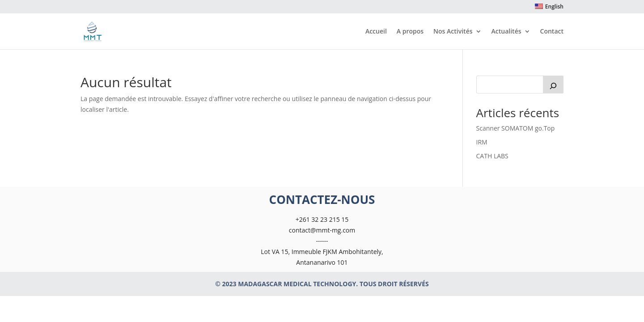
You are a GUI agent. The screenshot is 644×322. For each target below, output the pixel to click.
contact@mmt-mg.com (322, 230)
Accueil (376, 32)
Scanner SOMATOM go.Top (516, 128)
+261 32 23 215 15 (322, 219)
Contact (552, 32)
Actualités (506, 32)
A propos (410, 32)
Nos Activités (453, 32)
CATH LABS (492, 156)
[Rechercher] (553, 85)
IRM (482, 142)
